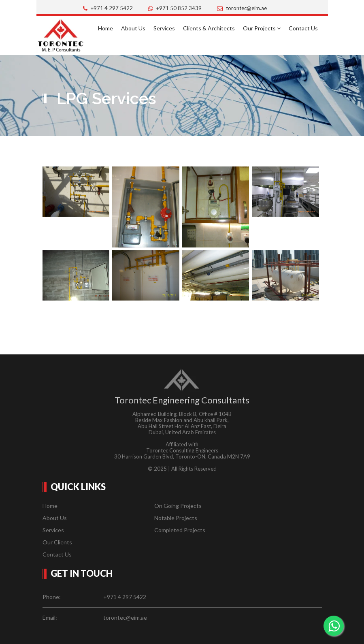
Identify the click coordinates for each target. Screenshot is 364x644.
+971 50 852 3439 (179, 8)
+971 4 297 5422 (112, 8)
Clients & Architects (209, 28)
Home (105, 28)
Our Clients (57, 542)
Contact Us (303, 28)
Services (164, 28)
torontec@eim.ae (246, 8)
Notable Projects (176, 518)
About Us (133, 28)
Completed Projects (180, 530)
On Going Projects (178, 506)
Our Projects (262, 28)
